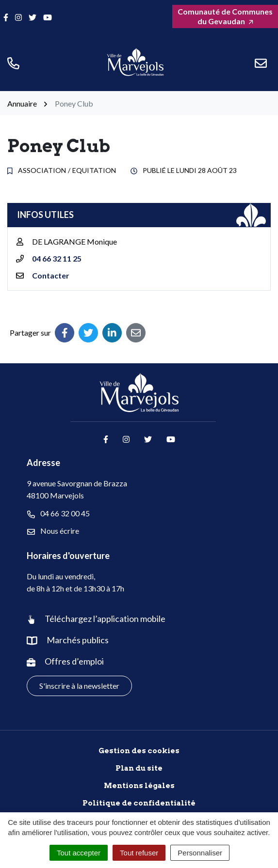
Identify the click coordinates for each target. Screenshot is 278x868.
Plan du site (139, 768)
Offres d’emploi (74, 661)
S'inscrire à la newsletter (79, 686)
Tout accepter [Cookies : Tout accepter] (79, 853)
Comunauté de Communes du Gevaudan (225, 16)
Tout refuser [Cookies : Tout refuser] (139, 853)
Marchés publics (78, 640)
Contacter (51, 275)
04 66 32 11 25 (57, 258)
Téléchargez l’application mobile (105, 619)
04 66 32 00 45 (58, 513)
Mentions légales (139, 786)
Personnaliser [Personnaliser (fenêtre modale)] (200, 853)
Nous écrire (53, 531)
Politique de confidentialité (139, 803)
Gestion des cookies (139, 751)
